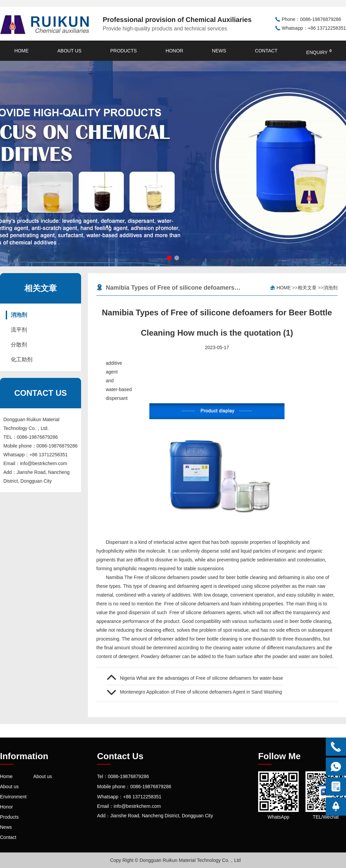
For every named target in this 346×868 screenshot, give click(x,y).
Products (123, 51)
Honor (174, 51)
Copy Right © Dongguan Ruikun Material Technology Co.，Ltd (176, 860)
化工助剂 (22, 359)
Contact (266, 51)
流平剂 (19, 330)
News (219, 51)
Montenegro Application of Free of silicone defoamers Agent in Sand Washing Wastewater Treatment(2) (202, 692)
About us (69, 51)
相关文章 (307, 288)
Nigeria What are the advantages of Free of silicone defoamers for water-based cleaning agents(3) (202, 678)
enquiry (319, 52)
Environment (13, 797)
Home (22, 51)
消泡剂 (19, 315)
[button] (169, 258)
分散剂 (19, 345)
